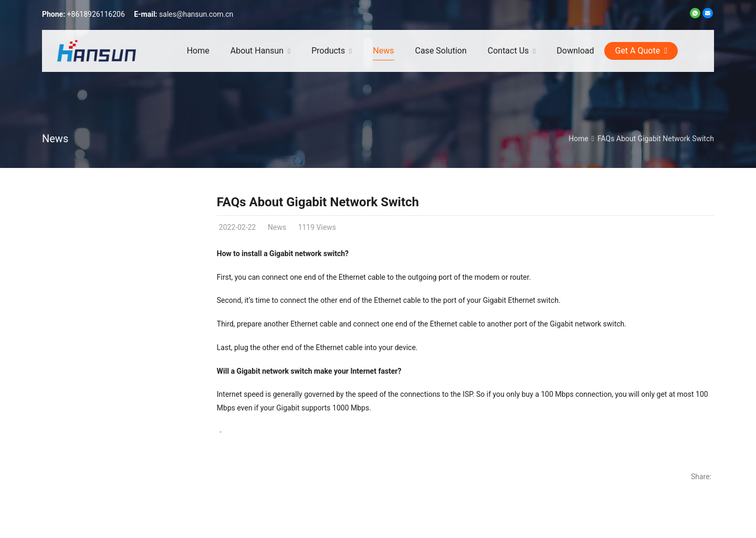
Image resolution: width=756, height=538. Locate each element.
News (55, 139)
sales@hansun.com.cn (196, 14)
